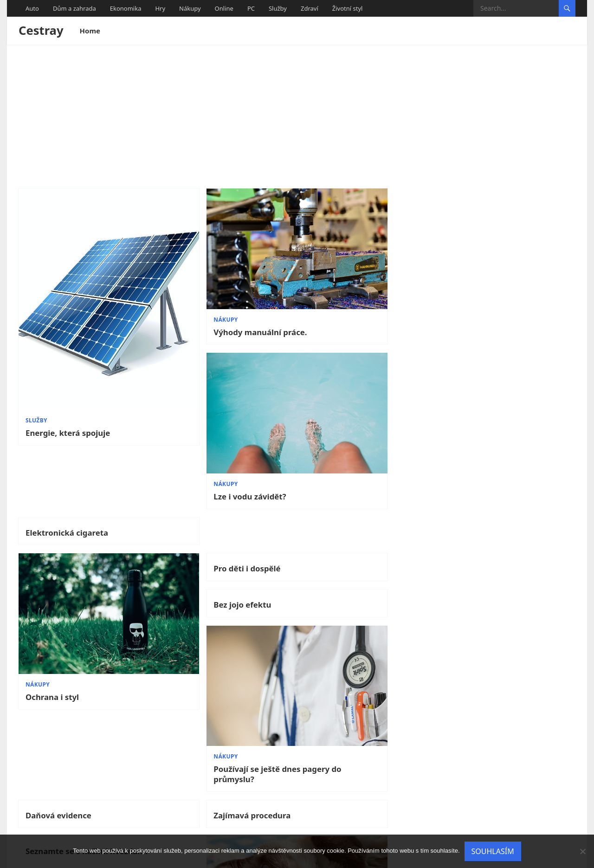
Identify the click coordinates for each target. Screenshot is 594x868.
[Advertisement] (297, 114)
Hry (160, 8)
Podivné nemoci (481, 758)
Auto (32, 8)
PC (251, 8)
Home (90, 31)
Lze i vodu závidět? (344, 300)
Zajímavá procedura (206, 554)
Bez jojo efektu (337, 411)
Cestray (41, 30)
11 (310, 817)
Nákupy (190, 8)
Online (224, 8)
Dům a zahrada (74, 8)
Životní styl (348, 8)
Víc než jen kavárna (487, 633)
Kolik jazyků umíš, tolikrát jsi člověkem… (81, 775)
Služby (278, 8)
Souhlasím (493, 851)
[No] (582, 851)
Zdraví (310, 8)
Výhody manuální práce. (214, 300)
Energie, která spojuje (68, 375)
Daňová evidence (58, 554)
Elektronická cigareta (491, 204)
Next (560, 817)
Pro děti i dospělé (200, 411)
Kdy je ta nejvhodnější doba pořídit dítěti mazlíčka (220, 764)
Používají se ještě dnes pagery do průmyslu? (508, 513)
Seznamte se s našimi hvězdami (349, 559)
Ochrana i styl (52, 508)
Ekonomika (126, 8)
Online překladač (341, 759)
